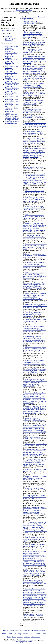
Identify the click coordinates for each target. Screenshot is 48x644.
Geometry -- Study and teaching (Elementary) (12, 122)
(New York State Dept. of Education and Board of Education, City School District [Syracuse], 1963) (35, 153)
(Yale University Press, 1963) (34, 94)
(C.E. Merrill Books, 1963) (34, 420)
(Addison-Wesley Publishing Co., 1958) (35, 320)
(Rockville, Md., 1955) (35, 478)
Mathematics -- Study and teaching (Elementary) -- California (11, 55)
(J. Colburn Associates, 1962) (33, 133)
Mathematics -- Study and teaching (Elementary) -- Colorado (11, 62)
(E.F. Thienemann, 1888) (35, 125)
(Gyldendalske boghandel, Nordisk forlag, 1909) (35, 44)
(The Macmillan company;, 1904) (33, 111)
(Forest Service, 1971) (34, 545)
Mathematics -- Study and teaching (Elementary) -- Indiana (12, 86)
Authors (26, 634)
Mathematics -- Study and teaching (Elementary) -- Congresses (11, 69)
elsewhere (10, 30)
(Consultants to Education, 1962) (34, 339)
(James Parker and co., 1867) (35, 59)
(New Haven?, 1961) (34, 168)
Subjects (37, 634)
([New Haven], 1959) (33, 102)
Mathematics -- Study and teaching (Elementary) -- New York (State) (11, 92)
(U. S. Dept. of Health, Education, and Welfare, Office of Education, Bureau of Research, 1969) (35, 428)
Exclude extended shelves (24, 10)
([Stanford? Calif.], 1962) (35, 78)
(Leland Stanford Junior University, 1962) (34, 199)
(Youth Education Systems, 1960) (35, 445)
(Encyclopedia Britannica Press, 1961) (35, 582)
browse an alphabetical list (20, 12)
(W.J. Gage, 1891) (34, 285)
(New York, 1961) (35, 141)
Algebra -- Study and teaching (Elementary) (11, 116)
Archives (27, 637)
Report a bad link (25, 630)
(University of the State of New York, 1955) (34, 349)
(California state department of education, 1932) (35, 497)
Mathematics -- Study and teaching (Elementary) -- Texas (11, 98)
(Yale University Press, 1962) (34, 363)
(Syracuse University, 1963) (35, 452)
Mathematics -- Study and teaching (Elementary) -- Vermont (11, 110)
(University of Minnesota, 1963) (34, 616)
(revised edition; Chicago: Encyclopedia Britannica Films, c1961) (34, 35)
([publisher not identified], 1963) (35, 398)
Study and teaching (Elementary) (11, 39)
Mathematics (9, 36)
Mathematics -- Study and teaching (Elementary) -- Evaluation (11, 75)
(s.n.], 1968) (35, 371)
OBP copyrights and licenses (24, 642)
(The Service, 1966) (34, 539)
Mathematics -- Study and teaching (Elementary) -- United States (12, 104)
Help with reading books (11, 630)
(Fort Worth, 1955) (33, 438)
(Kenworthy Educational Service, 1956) (35, 526)
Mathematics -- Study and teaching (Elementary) (32, 18)
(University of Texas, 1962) (35, 463)
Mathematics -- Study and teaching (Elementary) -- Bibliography (11, 49)
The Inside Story (36, 637)
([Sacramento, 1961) (35, 246)
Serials (44, 634)
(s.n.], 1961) (35, 470)
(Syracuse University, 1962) (35, 70)
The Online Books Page (24, 4)
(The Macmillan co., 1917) (33, 118)
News (14, 637)
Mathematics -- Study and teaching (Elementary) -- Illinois (12, 81)
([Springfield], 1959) (34, 237)
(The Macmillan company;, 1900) (33, 51)
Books (9, 637)
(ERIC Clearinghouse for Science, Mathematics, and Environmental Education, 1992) (35, 510)
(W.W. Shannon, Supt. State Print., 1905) (34, 192)
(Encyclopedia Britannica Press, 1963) (35, 256)
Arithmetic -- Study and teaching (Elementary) (12, 119)
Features (20, 637)
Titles (31, 634)
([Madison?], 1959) (35, 383)
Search (10, 634)
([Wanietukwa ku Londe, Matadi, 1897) (35, 306)
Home (4, 634)
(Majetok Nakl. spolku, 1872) (35, 297)
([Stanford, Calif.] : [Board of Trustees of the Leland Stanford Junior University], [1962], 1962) (35, 573)
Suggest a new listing (38, 630)
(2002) (32, 23)
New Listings (18, 634)
